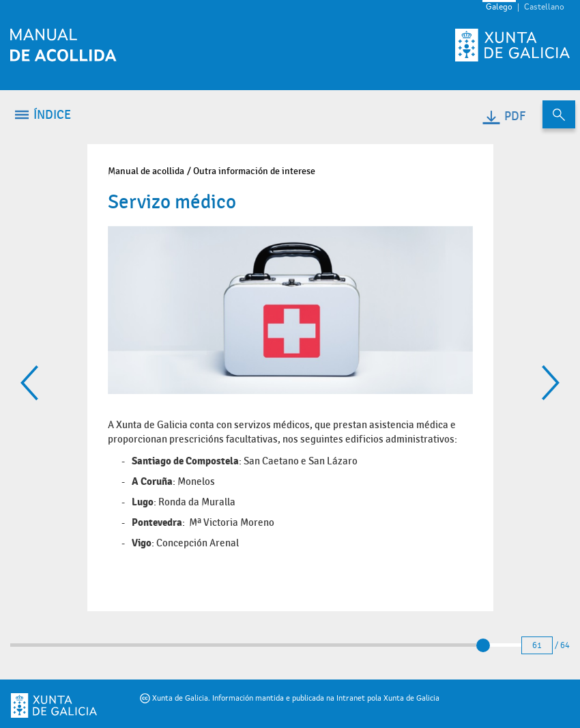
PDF (503, 116)
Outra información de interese (254, 171)
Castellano (544, 8)
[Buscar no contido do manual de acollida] (559, 114)
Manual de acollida (146, 171)
